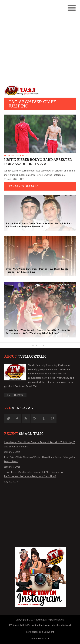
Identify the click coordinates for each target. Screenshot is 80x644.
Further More (15, 395)
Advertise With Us (40, 639)
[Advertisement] (40, 42)
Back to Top (38, 345)
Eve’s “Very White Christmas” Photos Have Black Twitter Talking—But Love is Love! (40, 459)
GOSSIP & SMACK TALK (16, 155)
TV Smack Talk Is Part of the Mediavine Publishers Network (40, 625)
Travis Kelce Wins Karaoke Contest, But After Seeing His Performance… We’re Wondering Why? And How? (34, 474)
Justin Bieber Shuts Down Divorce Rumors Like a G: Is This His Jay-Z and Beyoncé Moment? (40, 444)
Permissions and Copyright (40, 632)
